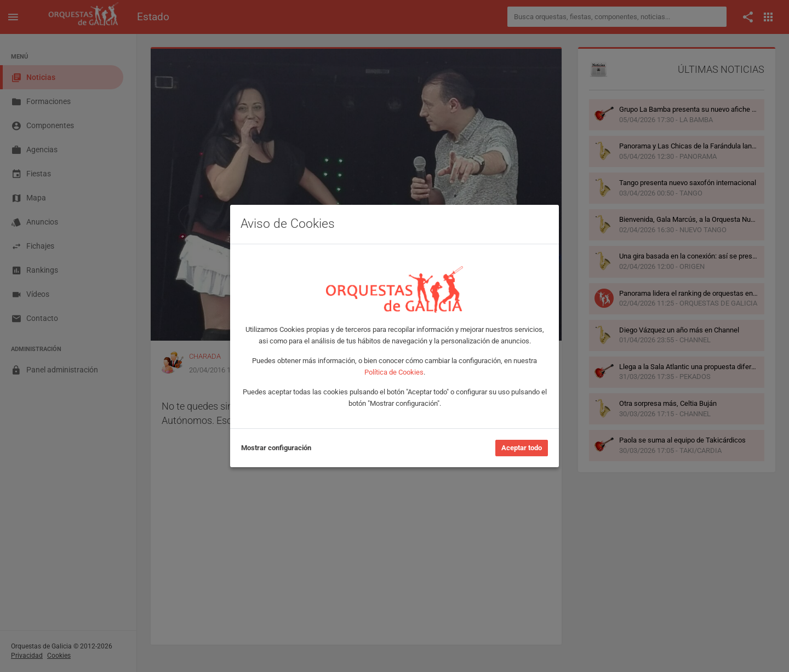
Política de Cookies (394, 372)
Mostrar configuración (276, 448)
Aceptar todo (522, 448)
